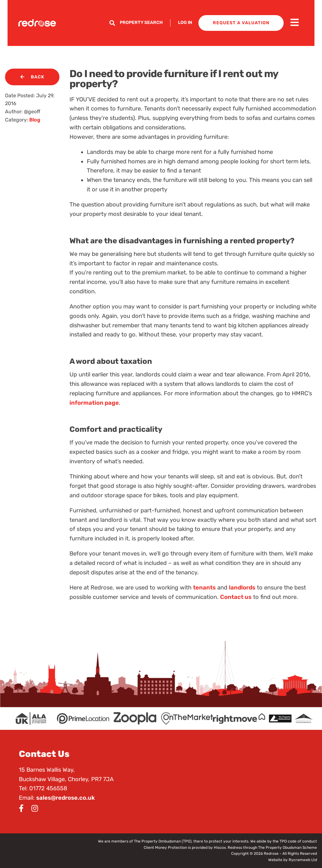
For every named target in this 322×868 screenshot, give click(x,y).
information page (94, 403)
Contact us (236, 597)
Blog (35, 120)
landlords (242, 588)
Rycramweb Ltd (303, 860)
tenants (204, 588)
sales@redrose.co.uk (65, 798)
